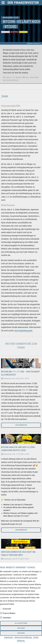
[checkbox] (1, 609)
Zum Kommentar (21, 425)
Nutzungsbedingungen (23, 331)
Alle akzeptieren (21, 623)
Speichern (21, 628)
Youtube (5, 96)
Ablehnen (21, 633)
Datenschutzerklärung (23, 637)
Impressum (9, 637)
